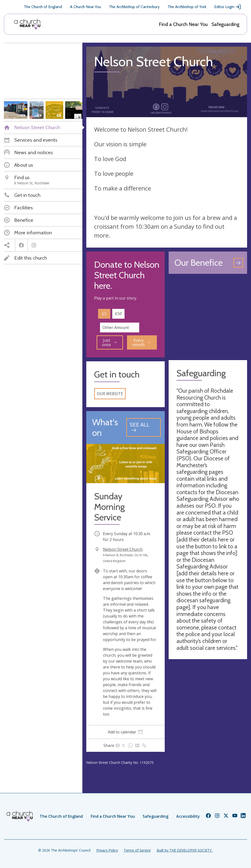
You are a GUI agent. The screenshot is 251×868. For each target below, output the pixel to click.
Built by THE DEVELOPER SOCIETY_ (185, 850)
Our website (110, 394)
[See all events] (144, 427)
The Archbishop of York (187, 7)
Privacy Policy (107, 850)
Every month (141, 342)
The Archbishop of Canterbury (134, 7)
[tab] (125, 732)
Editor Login (228, 7)
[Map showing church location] (208, 317)
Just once (109, 342)
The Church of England (43, 7)
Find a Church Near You (183, 24)
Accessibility (188, 816)
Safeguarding (226, 24)
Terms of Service (137, 850)
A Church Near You (85, 7)
